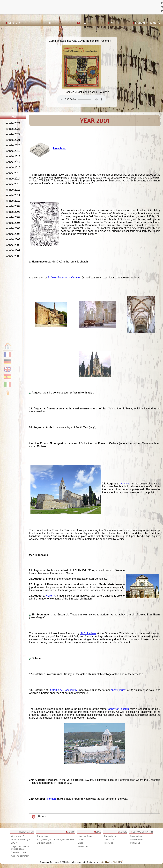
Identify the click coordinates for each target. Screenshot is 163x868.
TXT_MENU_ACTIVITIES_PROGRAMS (56, 839)
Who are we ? (17, 836)
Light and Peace (85, 836)
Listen (81, 839)
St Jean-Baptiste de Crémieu (64, 278)
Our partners (110, 836)
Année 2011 (13, 195)
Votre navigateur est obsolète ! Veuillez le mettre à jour (81, 99)
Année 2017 (13, 162)
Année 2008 (13, 212)
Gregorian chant (18, 852)
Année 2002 (13, 245)
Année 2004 (13, 234)
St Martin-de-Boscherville (63, 690)
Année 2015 (13, 173)
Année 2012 (13, 190)
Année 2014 (13, 179)
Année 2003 (13, 239)
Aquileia (125, 484)
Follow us (108, 843)
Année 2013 (13, 184)
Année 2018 (13, 156)
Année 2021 (13, 140)
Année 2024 (13, 123)
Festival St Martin (147, 23)
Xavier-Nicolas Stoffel (109, 862)
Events (49, 23)
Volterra (50, 596)
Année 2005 (13, 228)
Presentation (16, 23)
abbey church (119, 690)
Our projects (43, 836)
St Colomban (88, 633)
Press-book (59, 148)
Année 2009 (13, 206)
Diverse (114, 23)
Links (80, 843)
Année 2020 (13, 145)
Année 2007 (13, 217)
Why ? (14, 843)
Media (81, 23)
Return (39, 817)
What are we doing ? (20, 839)
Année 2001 (13, 251)
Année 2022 (13, 134)
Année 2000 (13, 256)
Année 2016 (13, 168)
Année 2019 (13, 151)
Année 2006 (13, 223)
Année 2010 (13, 201)
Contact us (109, 839)
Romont (52, 799)
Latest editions (137, 839)
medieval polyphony (20, 856)
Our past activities (45, 843)
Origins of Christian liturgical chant (20, 848)
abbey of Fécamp (119, 709)
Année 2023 (13, 129)
